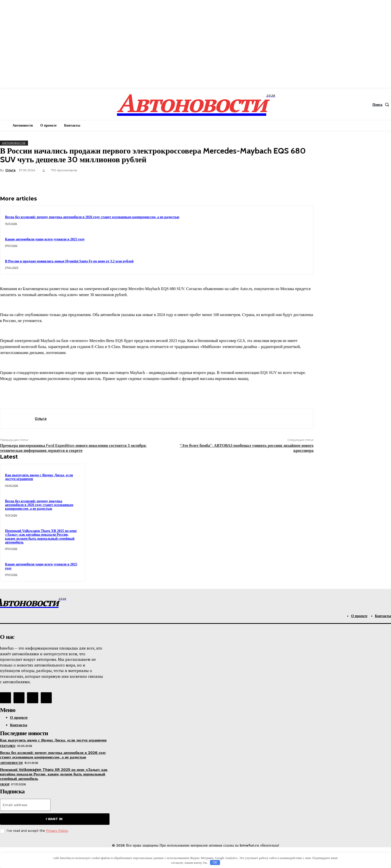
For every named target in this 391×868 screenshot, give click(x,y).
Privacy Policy (57, 831)
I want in (54, 819)
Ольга (10, 170)
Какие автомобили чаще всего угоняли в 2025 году (45, 239)
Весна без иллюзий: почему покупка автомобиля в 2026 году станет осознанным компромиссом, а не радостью (92, 217)
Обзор (5, 784)
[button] (382, 105)
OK (215, 862)
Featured (8, 746)
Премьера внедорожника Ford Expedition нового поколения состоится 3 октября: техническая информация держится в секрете (73, 448)
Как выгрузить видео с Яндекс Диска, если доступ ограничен (39, 477)
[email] (25, 805)
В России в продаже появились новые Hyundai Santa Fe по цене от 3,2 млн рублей (69, 261)
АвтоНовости (14, 143)
